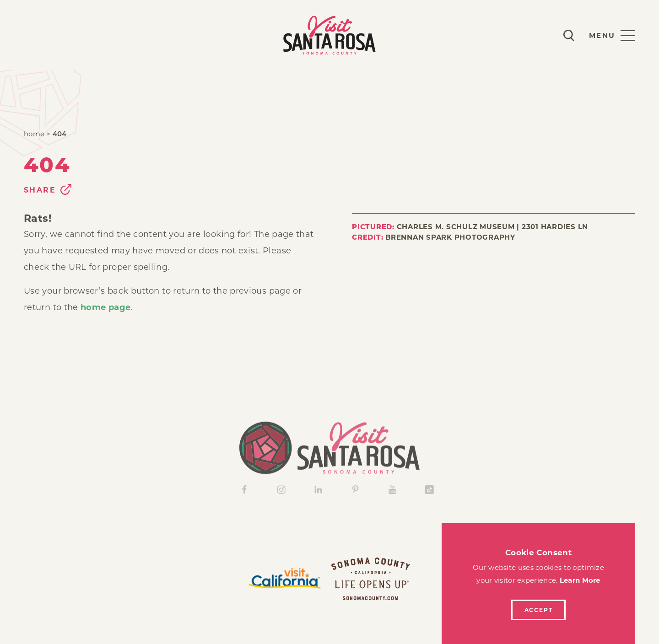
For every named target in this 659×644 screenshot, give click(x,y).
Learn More (580, 580)
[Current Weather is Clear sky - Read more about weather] (542, 35)
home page (105, 307)
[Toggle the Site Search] (569, 35)
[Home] (329, 457)
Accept (539, 610)
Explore (118, 35)
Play (35, 35)
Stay (72, 35)
